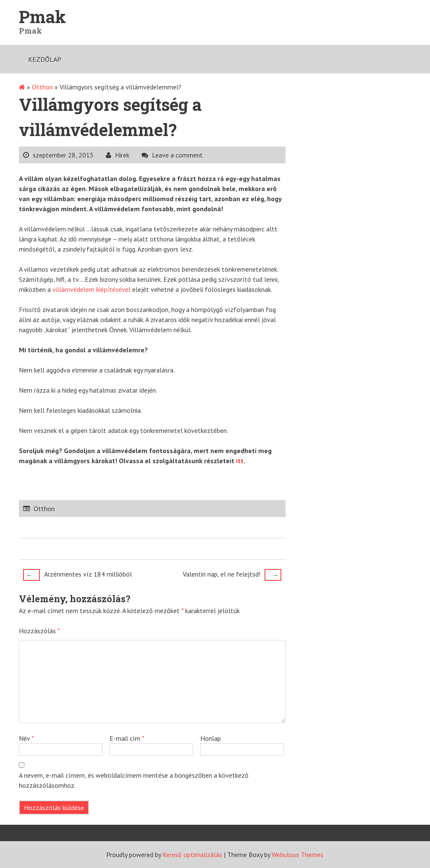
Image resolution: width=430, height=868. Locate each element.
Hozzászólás (39, 631)
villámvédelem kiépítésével (92, 289)
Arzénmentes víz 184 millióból (77, 575)
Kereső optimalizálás (192, 855)
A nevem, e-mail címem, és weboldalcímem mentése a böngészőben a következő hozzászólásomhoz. (134, 780)
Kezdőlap (45, 59)
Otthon (42, 87)
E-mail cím (127, 738)
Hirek (122, 155)
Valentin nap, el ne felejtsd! (232, 575)
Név (26, 738)
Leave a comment (177, 155)
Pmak (42, 17)
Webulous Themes (298, 855)
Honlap (211, 738)
